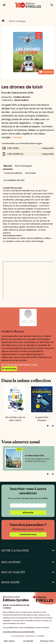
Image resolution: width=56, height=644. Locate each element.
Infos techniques (23, 166)
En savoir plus (9, 369)
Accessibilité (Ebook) (14, 180)
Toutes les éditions (13, 173)
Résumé (8, 166)
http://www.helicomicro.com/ (20, 365)
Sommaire (31, 173)
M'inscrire (28, 513)
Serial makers (21, 100)
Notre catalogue (17, 21)
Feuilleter (46, 72)
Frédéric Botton (22, 97)
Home (3, 21)
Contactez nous (28, 534)
